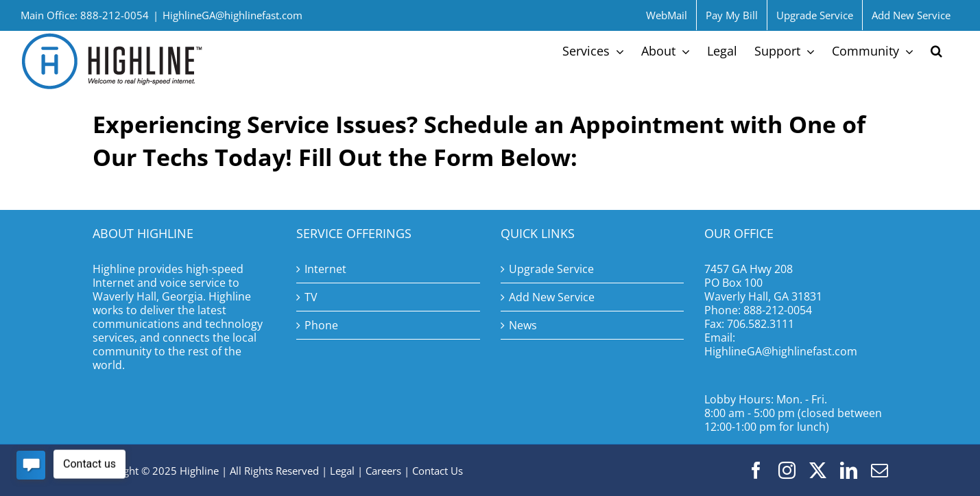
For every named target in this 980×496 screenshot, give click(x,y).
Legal (342, 471)
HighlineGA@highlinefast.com (232, 15)
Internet (325, 269)
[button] (936, 51)
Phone (321, 325)
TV (311, 297)
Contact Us (438, 471)
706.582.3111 (761, 324)
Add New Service (552, 297)
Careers (383, 471)
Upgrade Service (551, 269)
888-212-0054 (778, 310)
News (523, 325)
